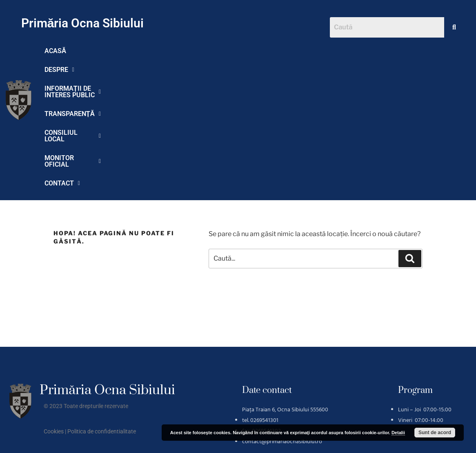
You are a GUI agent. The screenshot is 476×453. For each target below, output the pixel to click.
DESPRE (93, 51)
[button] (93, 51)
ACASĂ (56, 51)
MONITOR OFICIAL (75, 70)
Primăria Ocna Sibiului (83, 23)
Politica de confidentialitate (102, 318)
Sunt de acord (435, 433)
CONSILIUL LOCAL (337, 51)
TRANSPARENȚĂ (265, 51)
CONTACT (136, 70)
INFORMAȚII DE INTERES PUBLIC (173, 51)
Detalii (398, 433)
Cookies (54, 318)
